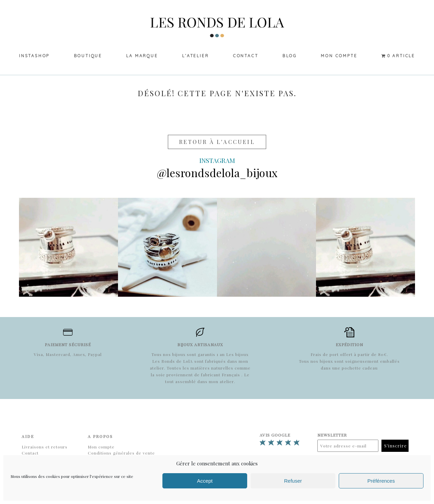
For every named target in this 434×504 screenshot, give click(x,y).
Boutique (88, 56)
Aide (28, 436)
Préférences (381, 481)
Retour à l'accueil (217, 142)
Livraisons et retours (45, 447)
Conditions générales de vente (121, 453)
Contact (246, 56)
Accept (205, 481)
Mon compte (339, 56)
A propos (100, 436)
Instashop (34, 56)
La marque (142, 56)
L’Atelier (195, 56)
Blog (290, 56)
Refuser (293, 481)
